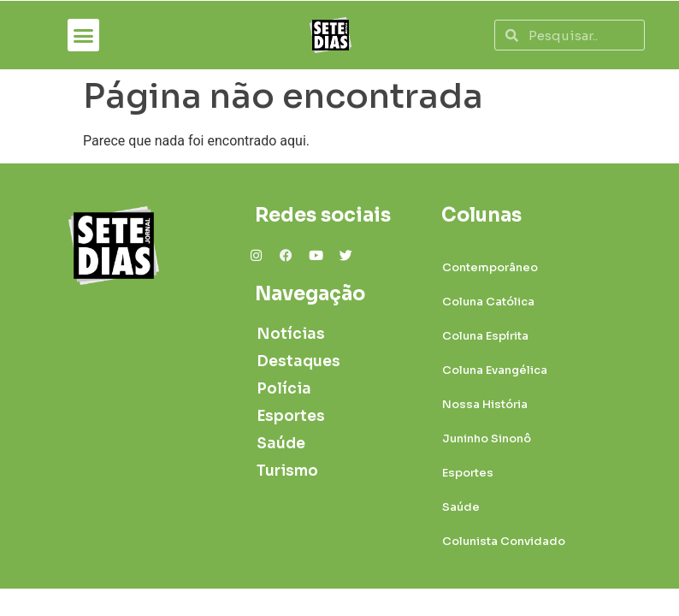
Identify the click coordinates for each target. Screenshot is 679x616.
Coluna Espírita (485, 336)
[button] (84, 35)
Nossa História (485, 404)
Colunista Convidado (504, 541)
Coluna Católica (488, 302)
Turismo (287, 471)
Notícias (291, 334)
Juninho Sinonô (487, 438)
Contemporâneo (490, 267)
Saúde (281, 444)
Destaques (294, 361)
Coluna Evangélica (495, 370)
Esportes (291, 416)
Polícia (284, 389)
